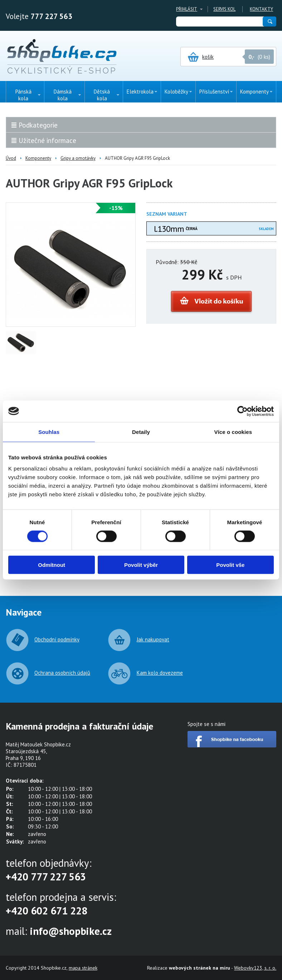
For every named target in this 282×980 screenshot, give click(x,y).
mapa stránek (83, 968)
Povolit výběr (141, 565)
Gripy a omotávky (78, 158)
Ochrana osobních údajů (62, 673)
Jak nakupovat (153, 639)
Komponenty (38, 158)
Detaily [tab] (141, 432)
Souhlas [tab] (49, 432)
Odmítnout (52, 565)
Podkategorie (38, 125)
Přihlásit (187, 9)
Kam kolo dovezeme (160, 673)
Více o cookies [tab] (233, 432)
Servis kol (224, 9)
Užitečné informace (47, 140)
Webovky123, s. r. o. (255, 968)
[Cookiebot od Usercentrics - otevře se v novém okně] (242, 411)
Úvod (11, 158)
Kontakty (261, 9)
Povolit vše (230, 565)
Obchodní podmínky (57, 639)
